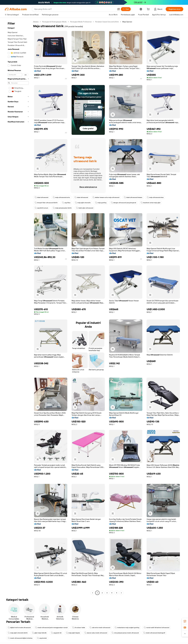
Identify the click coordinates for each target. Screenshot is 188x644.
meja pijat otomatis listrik (18, 633)
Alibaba (36, 22)
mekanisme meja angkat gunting (127, 628)
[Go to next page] (121, 593)
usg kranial (42, 638)
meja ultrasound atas (155, 197)
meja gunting (101, 203)
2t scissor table (79, 628)
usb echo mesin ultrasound (100, 628)
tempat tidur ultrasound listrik (46, 203)
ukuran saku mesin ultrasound (96, 633)
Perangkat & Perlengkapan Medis (54, 22)
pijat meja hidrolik (39, 633)
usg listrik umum (41, 208)
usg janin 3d (56, 633)
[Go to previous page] (93, 593)
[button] (185, 634)
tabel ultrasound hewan (133, 197)
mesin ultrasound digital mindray (20, 638)
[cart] (149, 9)
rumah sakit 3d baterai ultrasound (156, 628)
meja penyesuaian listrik (62, 208)
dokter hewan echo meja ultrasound (106, 197)
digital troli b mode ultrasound (19, 628)
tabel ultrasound (41, 197)
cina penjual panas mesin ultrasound (125, 633)
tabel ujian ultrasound (85, 208)
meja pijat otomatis (83, 203)
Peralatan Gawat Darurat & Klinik (107, 22)
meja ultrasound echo (61, 197)
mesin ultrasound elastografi (154, 633)
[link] (185, 621)
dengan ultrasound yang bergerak (123, 203)
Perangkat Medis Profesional (81, 22)
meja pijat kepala (73, 633)
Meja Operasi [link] (127, 22)
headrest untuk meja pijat (151, 203)
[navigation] (18, 308)
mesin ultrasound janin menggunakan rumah (51, 628)
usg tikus (66, 203)
